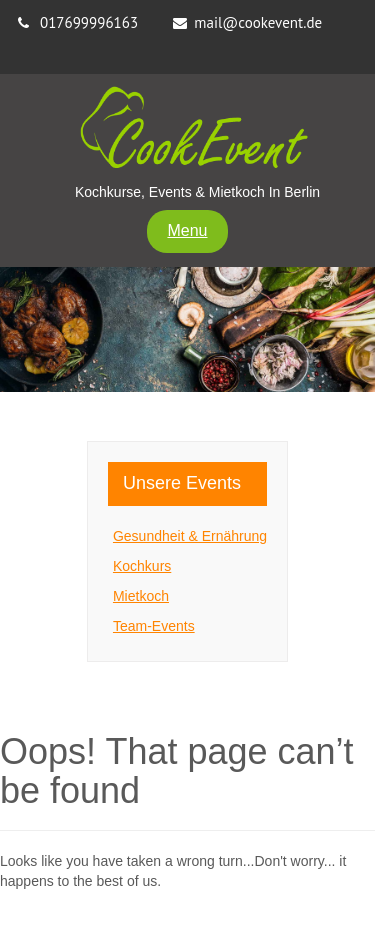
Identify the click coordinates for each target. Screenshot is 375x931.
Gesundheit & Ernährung (190, 536)
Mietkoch (141, 596)
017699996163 (89, 22)
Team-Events (154, 626)
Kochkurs (142, 566)
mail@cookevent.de (258, 22)
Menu (187, 230)
